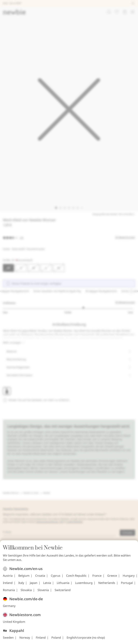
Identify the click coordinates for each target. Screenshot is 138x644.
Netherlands (107, 583)
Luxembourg (84, 583)
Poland (56, 638)
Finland (41, 638)
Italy (21, 583)
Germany (9, 606)
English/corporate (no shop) (86, 638)
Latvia (47, 583)
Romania (9, 591)
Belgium (24, 576)
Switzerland (63, 591)
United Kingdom (14, 622)
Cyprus (56, 576)
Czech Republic (76, 576)
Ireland (8, 583)
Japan (34, 583)
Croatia (40, 576)
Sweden (8, 638)
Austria (8, 576)
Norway (25, 638)
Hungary (129, 576)
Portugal (127, 583)
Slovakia (26, 591)
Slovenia (43, 591)
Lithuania (63, 583)
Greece (112, 576)
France (97, 576)
